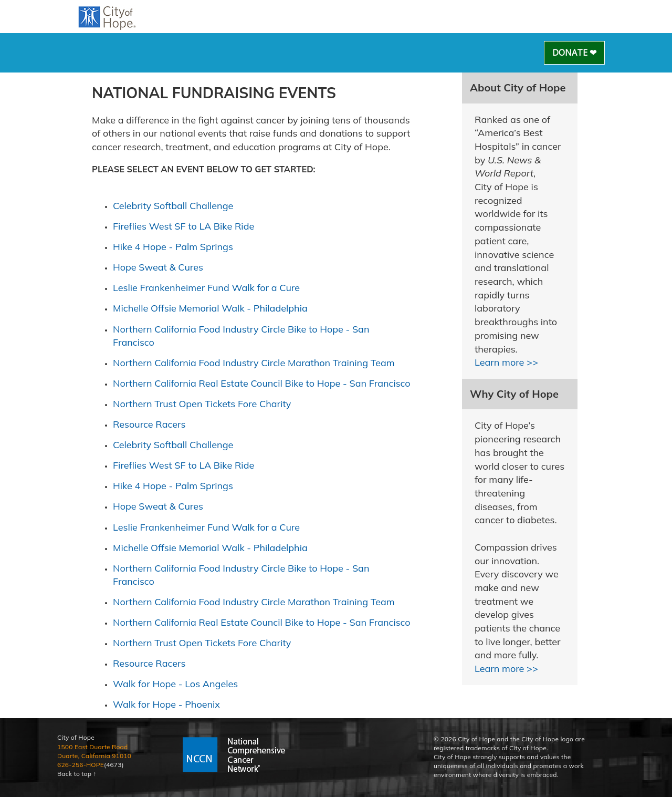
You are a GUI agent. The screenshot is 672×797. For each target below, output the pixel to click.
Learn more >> (506, 362)
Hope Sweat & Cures (158, 267)
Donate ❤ (574, 53)
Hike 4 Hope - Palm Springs (173, 247)
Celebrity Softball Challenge (173, 206)
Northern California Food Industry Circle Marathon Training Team (254, 363)
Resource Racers (149, 424)
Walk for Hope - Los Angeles (175, 684)
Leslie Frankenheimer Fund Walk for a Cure (206, 288)
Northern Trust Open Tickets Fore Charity (202, 404)
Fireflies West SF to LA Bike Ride (183, 226)
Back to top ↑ (77, 774)
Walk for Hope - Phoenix (166, 704)
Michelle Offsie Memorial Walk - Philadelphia (210, 308)
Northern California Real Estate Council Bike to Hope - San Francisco (262, 383)
